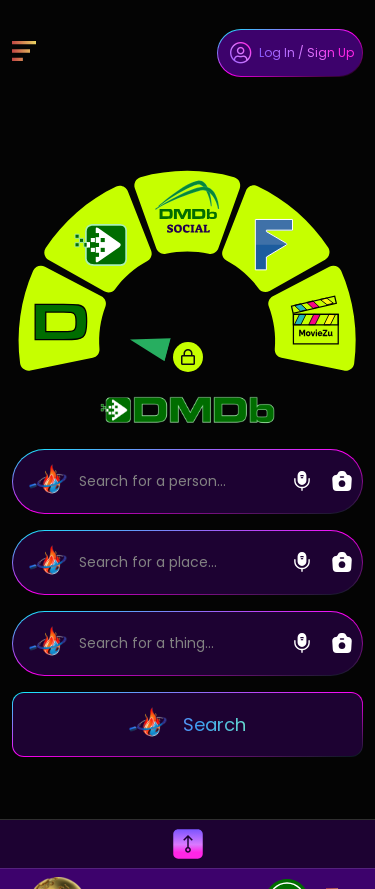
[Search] (187, 481)
